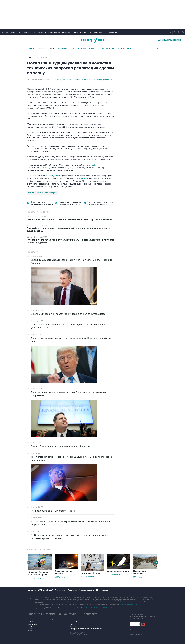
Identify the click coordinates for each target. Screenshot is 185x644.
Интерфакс (92, 40)
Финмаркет (66, 32)
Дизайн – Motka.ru (136, 634)
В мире (51, 48)
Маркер (31, 629)
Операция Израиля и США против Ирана (38, 573)
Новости (110, 48)
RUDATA (73, 626)
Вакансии (72, 590)
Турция (31, 193)
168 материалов (87, 577)
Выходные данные (136, 632)
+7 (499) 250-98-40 (92, 608)
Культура (82, 48)
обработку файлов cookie (128, 604)
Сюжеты (120, 48)
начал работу (92, 165)
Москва (92, 48)
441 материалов (113, 575)
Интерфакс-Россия (53, 32)
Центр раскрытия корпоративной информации (86, 629)
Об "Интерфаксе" (25, 32)
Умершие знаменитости (118, 571)
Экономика (62, 48)
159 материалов (140, 577)
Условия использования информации (142, 630)
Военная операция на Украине (65, 572)
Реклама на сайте (86, 590)
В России (41, 48)
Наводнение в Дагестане (140, 572)
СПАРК (30, 622)
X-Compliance (32, 624)
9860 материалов (62, 577)
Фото (129, 48)
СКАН (72, 624)
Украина (39, 193)
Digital (101, 48)
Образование (99, 32)
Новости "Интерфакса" (78, 622)
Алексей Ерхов (51, 193)
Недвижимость (86, 32)
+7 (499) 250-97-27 (108, 608)
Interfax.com (39, 32)
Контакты (31, 590)
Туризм (75, 32)
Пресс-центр (61, 590)
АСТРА (30, 631)
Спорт (73, 48)
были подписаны (54, 176)
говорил (83, 179)
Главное (31, 48)
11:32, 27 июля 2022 (42, 57)
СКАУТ (30, 626)
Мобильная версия (9, 32)
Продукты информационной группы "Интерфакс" (63, 614)
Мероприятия (112, 32)
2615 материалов (35, 578)
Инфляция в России (90, 573)
